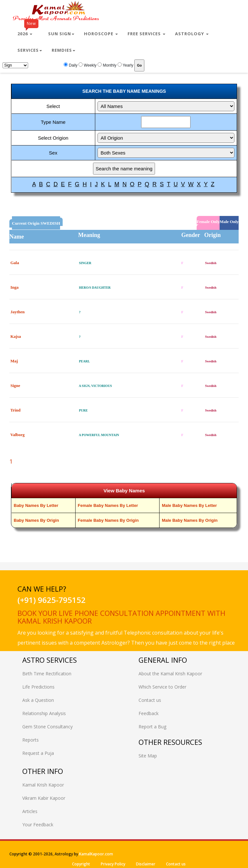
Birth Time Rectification (47, 674)
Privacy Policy (113, 864)
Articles (30, 811)
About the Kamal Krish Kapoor (170, 674)
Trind (15, 410)
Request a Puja (38, 753)
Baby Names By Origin (36, 520)
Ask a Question (38, 700)
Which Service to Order (162, 687)
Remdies (63, 50)
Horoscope (101, 34)
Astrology (192, 34)
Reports (31, 740)
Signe (15, 386)
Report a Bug (152, 727)
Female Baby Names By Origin (108, 520)
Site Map (148, 756)
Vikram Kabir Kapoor (44, 798)
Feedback (149, 713)
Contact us (150, 700)
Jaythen (17, 312)
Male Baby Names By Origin (190, 520)
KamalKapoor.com (96, 854)
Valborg (17, 435)
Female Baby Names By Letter (108, 505)
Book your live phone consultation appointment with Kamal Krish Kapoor (121, 617)
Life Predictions (38, 687)
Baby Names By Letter (36, 505)
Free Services (146, 34)
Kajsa (16, 336)
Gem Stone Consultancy (47, 727)
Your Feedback (38, 825)
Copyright (81, 864)
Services (30, 50)
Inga (14, 287)
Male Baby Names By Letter (189, 505)
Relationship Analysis (44, 713)
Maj (14, 361)
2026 (28, 31)
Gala (15, 263)
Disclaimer (146, 864)
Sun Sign (61, 34)
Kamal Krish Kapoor (43, 785)
